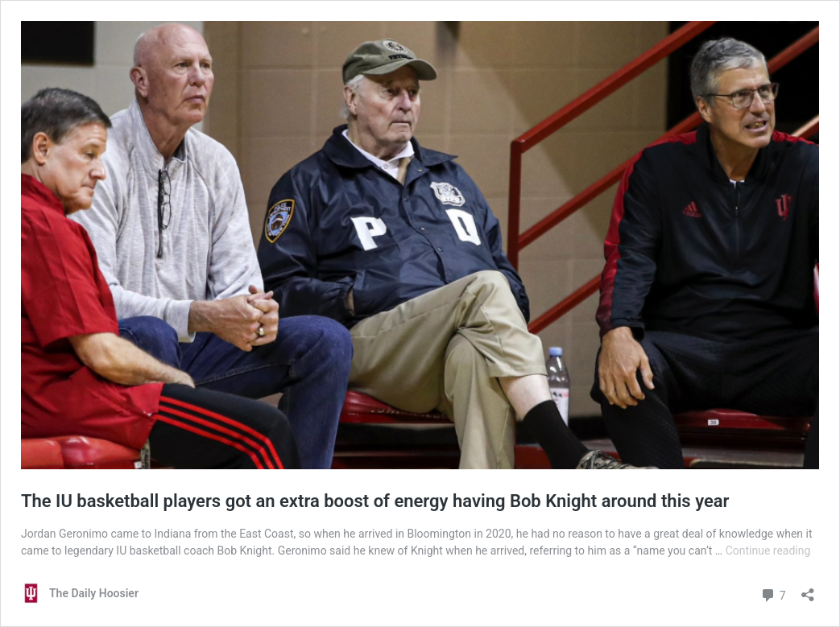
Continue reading (768, 551)
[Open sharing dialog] (808, 590)
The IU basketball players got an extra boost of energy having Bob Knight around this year (375, 501)
